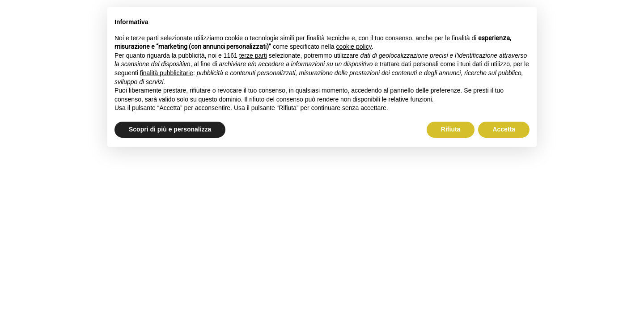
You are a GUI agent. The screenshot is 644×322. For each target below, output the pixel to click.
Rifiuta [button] (451, 129)
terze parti (253, 55)
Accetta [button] (504, 129)
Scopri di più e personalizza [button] (170, 129)
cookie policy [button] (354, 47)
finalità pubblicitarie (167, 73)
